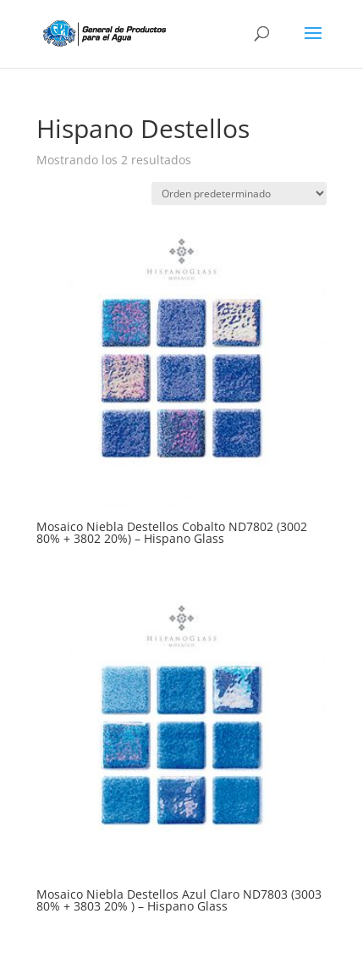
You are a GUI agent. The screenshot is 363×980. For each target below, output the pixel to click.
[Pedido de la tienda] (239, 194)
